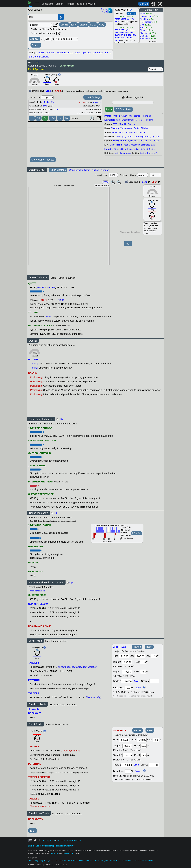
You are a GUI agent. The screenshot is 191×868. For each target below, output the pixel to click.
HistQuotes (130, 124)
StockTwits (117, 132)
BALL (133, 30)
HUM (134, 35)
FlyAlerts (149, 120)
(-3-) (141, 120)
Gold (142, 25)
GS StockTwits (123, 109)
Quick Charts (109, 861)
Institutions (120, 153)
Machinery (145, 33)
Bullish (95, 170)
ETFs (74, 25)
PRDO (118, 22)
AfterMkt (51, 53)
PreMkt (41, 53)
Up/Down (86, 53)
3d (38, 118)
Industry (109, 149)
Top (128, 244)
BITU (122, 33)
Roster (143, 153)
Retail (143, 28)
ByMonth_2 (133, 141)
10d (52, 118)
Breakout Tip (34, 709)
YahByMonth (119, 141)
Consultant (47, 4)
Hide (61, 419)
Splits (77, 53)
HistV (156, 141)
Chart (36, 45)
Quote (118, 137)
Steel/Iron (144, 19)
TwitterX (143, 132)
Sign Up (144, 4)
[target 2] (127, 672)
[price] (124, 656)
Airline (143, 14)
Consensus (134, 145)
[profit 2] (143, 672)
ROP (132, 38)
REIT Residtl (146, 22)
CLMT (123, 19)
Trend (119, 145)
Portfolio (70, 4)
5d (45, 118)
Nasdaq (115, 128)
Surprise (33, 57)
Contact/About (127, 861)
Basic (87, 170)
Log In (43, 861)
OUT (128, 38)
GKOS (129, 35)
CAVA (117, 35)
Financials (146, 116)
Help (118, 861)
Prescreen (98, 861)
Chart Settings (93, 97)
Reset (149, 647)
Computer (145, 36)
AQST (127, 30)
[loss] (154, 656)
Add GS (34, 39)
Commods (98, 53)
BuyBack (44, 57)
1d (32, 118)
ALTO (121, 30)
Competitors (120, 149)
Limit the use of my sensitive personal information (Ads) (52, 846)
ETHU (123, 35)
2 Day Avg (137, 533)
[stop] (140, 656)
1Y (60, 118)
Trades (150, 153)
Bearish (105, 170)
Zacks (136, 128)
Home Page (34, 861)
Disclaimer (61, 840)
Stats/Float (126, 116)
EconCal (69, 53)
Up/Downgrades (141, 137)
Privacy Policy (49, 840)
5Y (67, 118)
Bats (130, 137)
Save (137, 681)
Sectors (64, 25)
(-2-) (118, 120)
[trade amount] (127, 681)
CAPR (131, 33)
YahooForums (131, 132)
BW (126, 33)
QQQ (102, 25)
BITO (117, 33)
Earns (108, 53)
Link (56, 109)
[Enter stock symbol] (43, 17)
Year (126, 145)
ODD (123, 38)
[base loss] (128, 688)
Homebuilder (146, 16)
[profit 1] (143, 662)
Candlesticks (76, 170)
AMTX (118, 19)
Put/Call (144, 141)
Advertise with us (74, 840)
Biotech (144, 30)
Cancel (136, 861)
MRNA (118, 38)
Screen (59, 4)
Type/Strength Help (37, 591)
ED (128, 19)
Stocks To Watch (86, 4)
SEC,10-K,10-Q (148, 149)
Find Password (147, 861)
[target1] (127, 662)
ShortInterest (127, 120)
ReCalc (137, 647)
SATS (117, 40)
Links (109, 109)
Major (128, 153)
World (60, 53)
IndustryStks (133, 149)
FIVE (132, 19)
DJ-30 (93, 25)
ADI (117, 30)
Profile (108, 116)
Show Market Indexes (43, 160)
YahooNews (126, 128)
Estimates (145, 145)
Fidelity (144, 128)
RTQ (115, 124)
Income (136, 116)
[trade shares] (154, 681)
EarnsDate (110, 120)
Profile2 (116, 116)
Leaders (83, 25)
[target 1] (127, 746)
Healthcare (145, 39)
